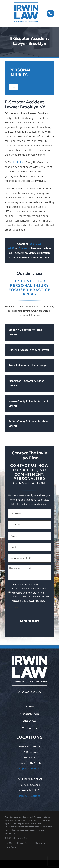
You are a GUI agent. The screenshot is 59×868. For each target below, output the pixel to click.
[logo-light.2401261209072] (29, 654)
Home (29, 706)
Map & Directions (29, 769)
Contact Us (29, 728)
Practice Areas (29, 714)
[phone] (50, 13)
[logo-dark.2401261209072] (26, 4)
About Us (29, 721)
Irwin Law (19, 162)
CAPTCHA (13, 608)
